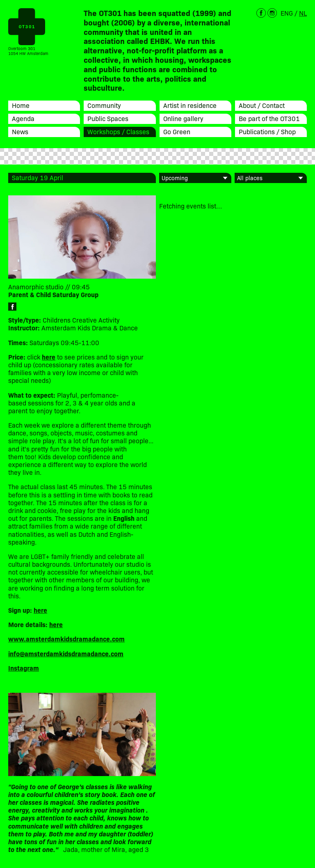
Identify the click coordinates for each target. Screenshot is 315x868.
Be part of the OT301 (269, 118)
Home (21, 105)
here (40, 610)
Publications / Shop (267, 131)
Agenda (23, 118)
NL (303, 13)
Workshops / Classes (118, 131)
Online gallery (183, 118)
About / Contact (262, 105)
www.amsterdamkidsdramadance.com (66, 639)
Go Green (177, 131)
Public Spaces (108, 118)
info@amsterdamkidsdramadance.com (66, 653)
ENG (287, 13)
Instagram (24, 668)
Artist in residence (190, 105)
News (20, 131)
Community (104, 105)
